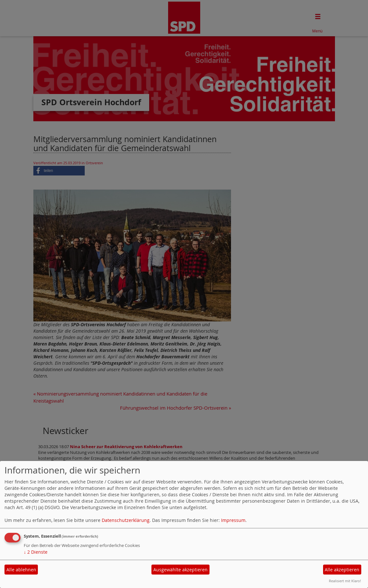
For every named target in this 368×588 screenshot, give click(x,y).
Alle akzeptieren (342, 570)
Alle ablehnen (21, 570)
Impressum (233, 520)
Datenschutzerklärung (126, 520)
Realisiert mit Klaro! (345, 581)
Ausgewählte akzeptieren (180, 570)
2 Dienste (36, 552)
